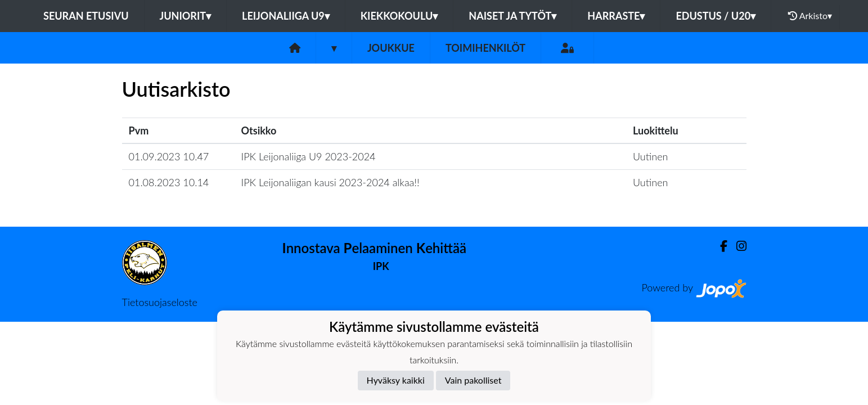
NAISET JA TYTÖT (512, 16)
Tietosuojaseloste (160, 302)
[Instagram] (737, 246)
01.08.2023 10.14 (169, 182)
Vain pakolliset (473, 380)
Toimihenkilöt (485, 48)
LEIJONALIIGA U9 (286, 16)
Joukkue (391, 48)
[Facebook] (719, 246)
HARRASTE (616, 16)
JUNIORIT (186, 16)
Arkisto (810, 16)
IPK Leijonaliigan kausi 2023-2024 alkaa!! (330, 182)
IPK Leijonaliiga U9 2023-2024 (309, 156)
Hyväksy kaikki (396, 380)
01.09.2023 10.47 (169, 156)
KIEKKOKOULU (399, 16)
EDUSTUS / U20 (716, 16)
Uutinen (650, 156)
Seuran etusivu (86, 16)
